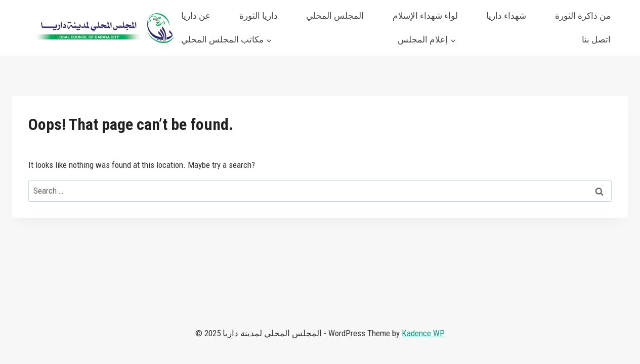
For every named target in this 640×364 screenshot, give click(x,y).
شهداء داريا (506, 16)
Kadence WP (423, 333)
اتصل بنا (596, 39)
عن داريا (196, 16)
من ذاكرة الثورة (583, 16)
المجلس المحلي (335, 16)
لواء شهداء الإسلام (425, 16)
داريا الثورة (259, 16)
